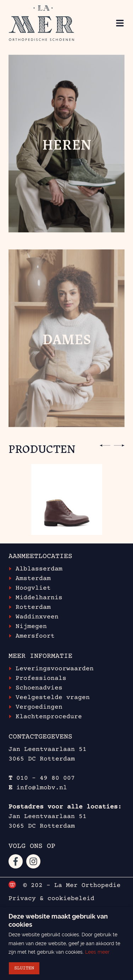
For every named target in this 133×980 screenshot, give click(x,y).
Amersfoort (35, 636)
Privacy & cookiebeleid (51, 899)
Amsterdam (33, 579)
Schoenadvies (39, 688)
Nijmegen (31, 627)
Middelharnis (39, 598)
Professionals (41, 678)
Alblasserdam (39, 569)
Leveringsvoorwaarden (55, 669)
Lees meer (97, 952)
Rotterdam (33, 607)
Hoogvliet (33, 588)
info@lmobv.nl (42, 788)
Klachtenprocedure (49, 717)
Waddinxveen (37, 617)
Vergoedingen (39, 707)
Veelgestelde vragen (53, 698)
